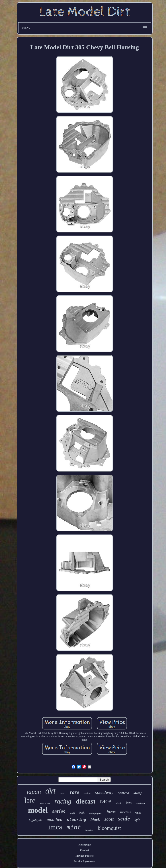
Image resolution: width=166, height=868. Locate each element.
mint (74, 828)
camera (123, 793)
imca (55, 827)
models (125, 812)
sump (138, 793)
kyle (137, 820)
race (106, 801)
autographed (96, 813)
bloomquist (109, 828)
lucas (111, 812)
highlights (36, 820)
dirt (50, 791)
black (95, 819)
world (72, 813)
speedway (104, 792)
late (30, 801)
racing (63, 801)
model (38, 810)
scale (124, 819)
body (82, 813)
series (59, 811)
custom (140, 803)
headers (89, 830)
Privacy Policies (85, 856)
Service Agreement (84, 861)
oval (63, 793)
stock (119, 803)
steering (76, 820)
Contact (85, 850)
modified (55, 819)
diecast (86, 801)
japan (34, 792)
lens (129, 803)
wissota (45, 803)
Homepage (85, 845)
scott (109, 819)
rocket (87, 793)
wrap (138, 813)
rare (74, 792)
